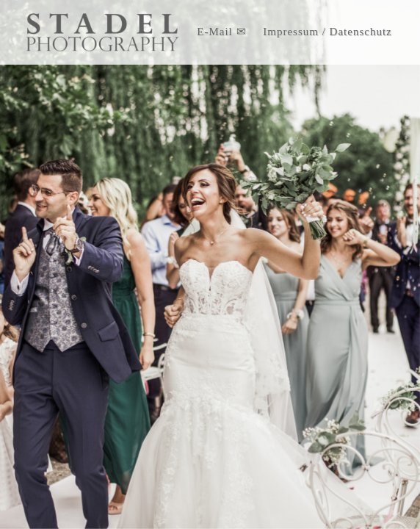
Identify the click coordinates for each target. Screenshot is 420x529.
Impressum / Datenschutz (327, 32)
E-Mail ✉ (221, 32)
